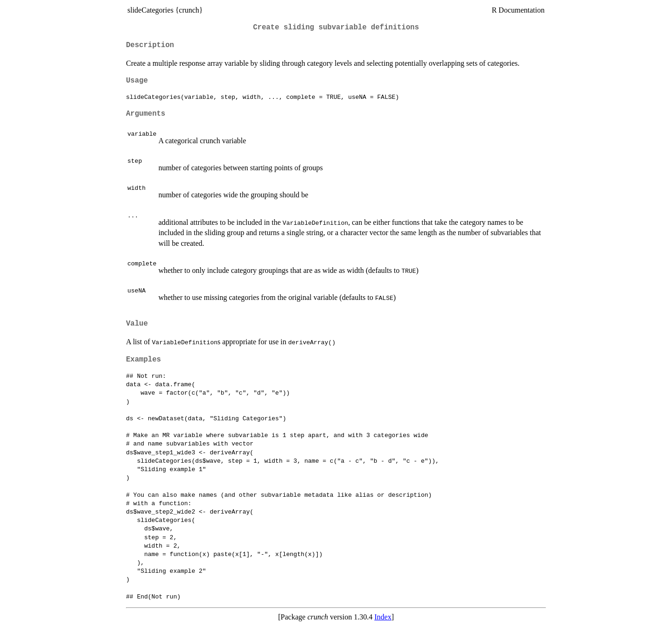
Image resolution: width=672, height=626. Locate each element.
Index (383, 617)
